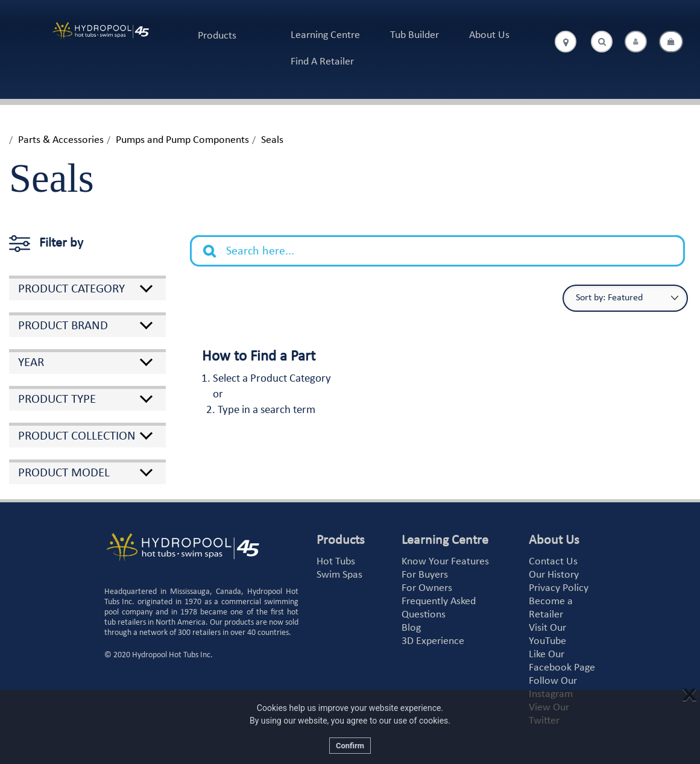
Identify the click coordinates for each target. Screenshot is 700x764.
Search (216, 242)
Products (217, 36)
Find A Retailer (322, 62)
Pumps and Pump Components (182, 140)
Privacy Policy (559, 588)
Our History (554, 575)
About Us (489, 35)
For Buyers (425, 575)
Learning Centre (325, 35)
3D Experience (433, 641)
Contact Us (553, 562)
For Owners (427, 588)
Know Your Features (445, 562)
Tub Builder (415, 35)
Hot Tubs (336, 562)
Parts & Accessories (61, 140)
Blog (411, 628)
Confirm (350, 746)
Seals (272, 140)
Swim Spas (339, 575)
